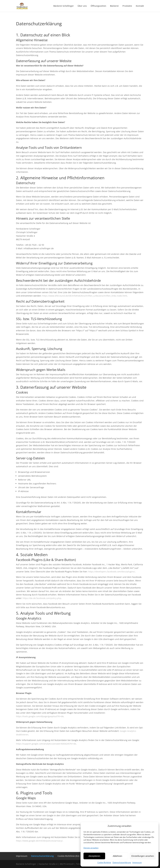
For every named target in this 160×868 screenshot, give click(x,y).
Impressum (137, 862)
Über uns (82, 6)
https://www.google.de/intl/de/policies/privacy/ (39, 841)
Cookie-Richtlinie (104, 862)
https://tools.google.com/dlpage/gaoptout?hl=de (40, 716)
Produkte (127, 6)
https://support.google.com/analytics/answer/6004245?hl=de (46, 744)
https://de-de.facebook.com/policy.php (42, 598)
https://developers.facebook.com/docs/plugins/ (112, 572)
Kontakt (140, 6)
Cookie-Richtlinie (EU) (68, 856)
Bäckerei (114, 6)
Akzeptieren (94, 856)
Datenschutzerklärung (122, 862)
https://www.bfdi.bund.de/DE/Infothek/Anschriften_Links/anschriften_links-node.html (85, 296)
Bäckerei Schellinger (64, 6)
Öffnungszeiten (98, 6)
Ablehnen (117, 856)
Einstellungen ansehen (143, 856)
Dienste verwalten (91, 848)
